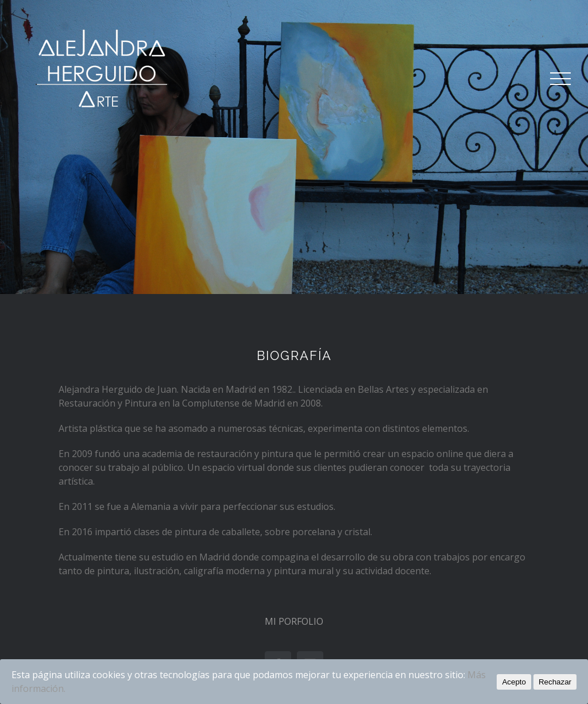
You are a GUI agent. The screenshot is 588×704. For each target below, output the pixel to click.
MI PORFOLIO (294, 621)
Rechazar (555, 682)
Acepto (514, 682)
